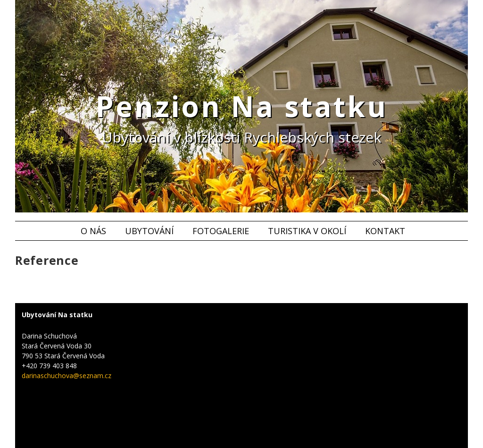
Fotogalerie (221, 231)
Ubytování (149, 231)
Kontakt (385, 231)
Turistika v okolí (307, 231)
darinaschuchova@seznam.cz (67, 376)
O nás (93, 231)
